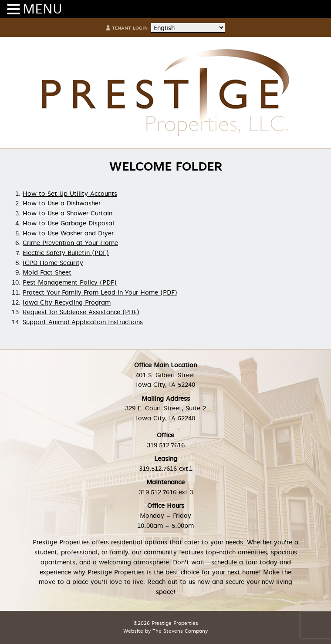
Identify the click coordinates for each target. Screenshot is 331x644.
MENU (42, 9)
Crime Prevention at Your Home (70, 243)
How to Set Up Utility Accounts (70, 194)
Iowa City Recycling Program (67, 302)
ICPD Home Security (53, 263)
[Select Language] (188, 28)
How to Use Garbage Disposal (68, 223)
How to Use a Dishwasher (62, 203)
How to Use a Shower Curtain (68, 213)
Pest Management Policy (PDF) (70, 282)
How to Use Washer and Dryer (68, 233)
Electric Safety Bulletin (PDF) (66, 253)
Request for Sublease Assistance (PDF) (81, 312)
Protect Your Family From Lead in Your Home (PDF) (100, 292)
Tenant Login (127, 28)
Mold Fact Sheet (47, 272)
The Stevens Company (180, 631)
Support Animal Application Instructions (83, 322)
